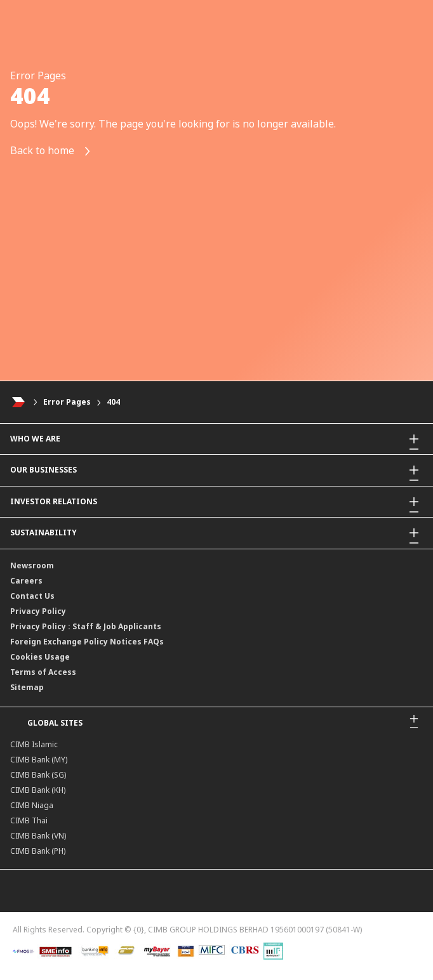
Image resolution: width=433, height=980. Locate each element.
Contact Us (32, 596)
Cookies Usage (40, 657)
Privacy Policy (38, 611)
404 (113, 402)
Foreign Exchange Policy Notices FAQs (87, 642)
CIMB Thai (29, 820)
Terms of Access (43, 672)
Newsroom (32, 565)
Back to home (51, 151)
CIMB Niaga (32, 805)
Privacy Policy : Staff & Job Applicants (86, 626)
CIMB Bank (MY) (39, 760)
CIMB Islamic (34, 744)
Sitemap (27, 687)
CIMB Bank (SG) (38, 775)
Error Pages (67, 402)
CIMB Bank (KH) (38, 790)
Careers (26, 581)
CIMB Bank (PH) (38, 851)
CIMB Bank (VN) (38, 836)
